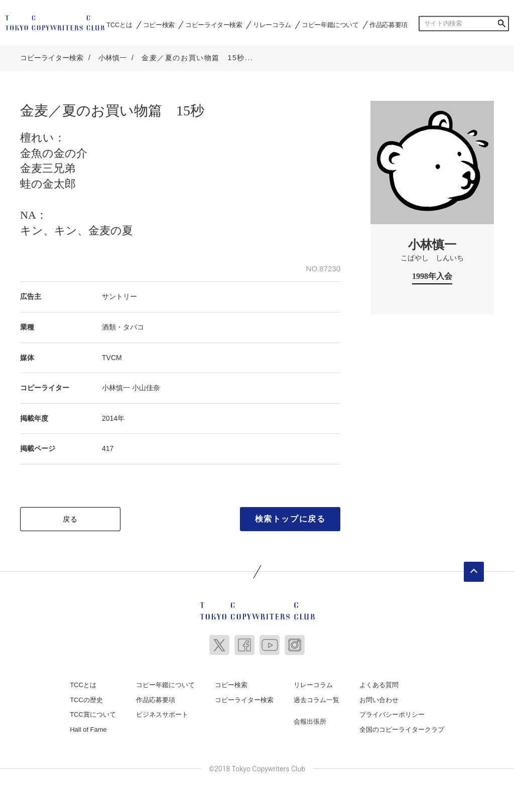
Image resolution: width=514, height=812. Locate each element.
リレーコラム (272, 25)
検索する (501, 24)
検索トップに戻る (290, 516)
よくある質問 (379, 682)
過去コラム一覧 (316, 697)
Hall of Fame (88, 727)
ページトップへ (474, 569)
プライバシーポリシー (392, 712)
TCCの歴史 (86, 697)
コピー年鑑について (330, 25)
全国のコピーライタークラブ (402, 727)
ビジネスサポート (162, 712)
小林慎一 (112, 56)
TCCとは (119, 25)
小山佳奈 (146, 386)
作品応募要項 (389, 25)
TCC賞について (93, 712)
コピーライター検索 (214, 25)
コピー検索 (159, 25)
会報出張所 (310, 719)
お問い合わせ (379, 697)
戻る (71, 517)
